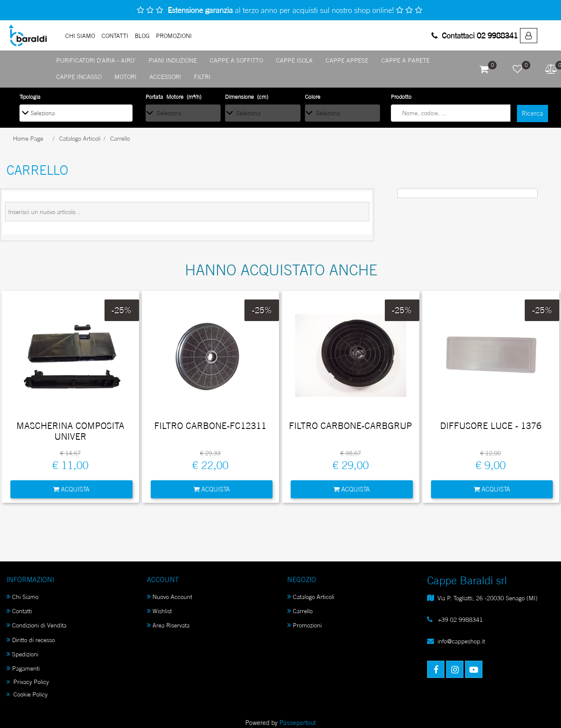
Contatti (115, 36)
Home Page (28, 138)
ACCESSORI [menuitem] (165, 77)
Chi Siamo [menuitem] (22, 597)
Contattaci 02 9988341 (475, 35)
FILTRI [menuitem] (202, 77)
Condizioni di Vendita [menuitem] (36, 625)
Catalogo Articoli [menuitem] (311, 597)
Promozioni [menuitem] (304, 625)
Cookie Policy (27, 694)
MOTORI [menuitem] (125, 77)
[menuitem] (529, 36)
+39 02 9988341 (460, 619)
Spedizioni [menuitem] (22, 654)
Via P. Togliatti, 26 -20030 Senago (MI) (488, 598)
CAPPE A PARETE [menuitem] (406, 60)
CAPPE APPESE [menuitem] (347, 60)
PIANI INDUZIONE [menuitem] (173, 60)
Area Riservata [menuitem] (168, 625)
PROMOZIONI (174, 36)
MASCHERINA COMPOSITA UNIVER (70, 431)
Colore (313, 97)
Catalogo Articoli (80, 138)
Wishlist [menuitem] (159, 611)
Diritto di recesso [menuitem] (31, 640)
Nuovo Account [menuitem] (170, 597)
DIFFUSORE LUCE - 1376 (491, 426)
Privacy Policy (28, 682)
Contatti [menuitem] (19, 611)
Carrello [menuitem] (300, 611)
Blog (142, 36)
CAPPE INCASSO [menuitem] (79, 77)
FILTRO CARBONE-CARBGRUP (350, 426)
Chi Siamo (80, 36)
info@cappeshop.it (461, 641)
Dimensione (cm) (247, 97)
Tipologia (30, 97)
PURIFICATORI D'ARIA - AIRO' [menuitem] (96, 60)
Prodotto (401, 97)
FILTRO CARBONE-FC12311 (210, 426)
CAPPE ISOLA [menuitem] (294, 60)
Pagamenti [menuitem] (23, 668)
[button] (532, 113)
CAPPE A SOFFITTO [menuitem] (236, 60)
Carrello (120, 138)
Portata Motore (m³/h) (173, 97)
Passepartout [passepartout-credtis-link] (298, 723)
